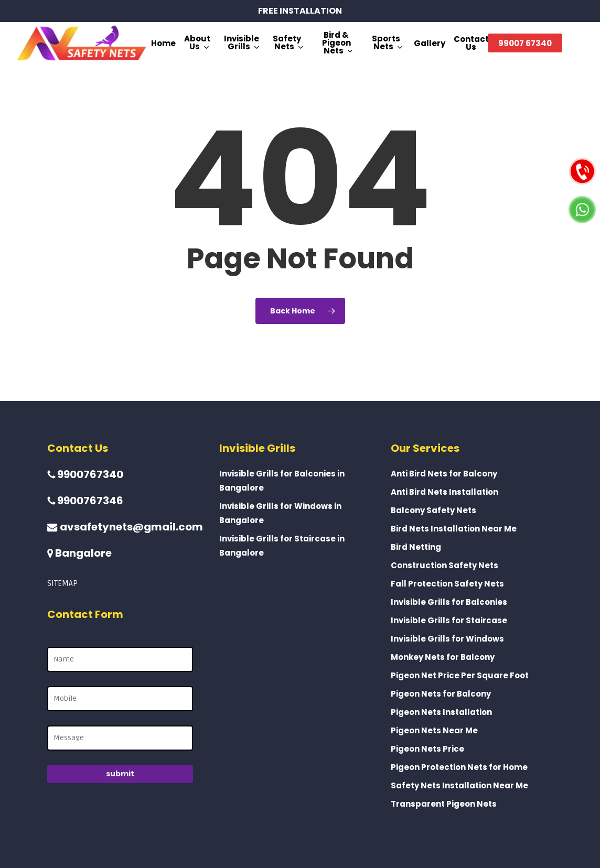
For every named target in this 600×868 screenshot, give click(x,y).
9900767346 (85, 501)
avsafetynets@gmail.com (125, 527)
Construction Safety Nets (444, 565)
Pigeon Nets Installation (441, 712)
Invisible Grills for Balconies (449, 602)
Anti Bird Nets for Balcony (444, 474)
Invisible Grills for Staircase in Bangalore (282, 546)
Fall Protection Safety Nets (447, 584)
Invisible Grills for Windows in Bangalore (280, 513)
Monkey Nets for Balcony (443, 657)
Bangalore (79, 553)
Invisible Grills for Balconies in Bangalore (282, 481)
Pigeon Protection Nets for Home (459, 767)
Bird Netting (416, 547)
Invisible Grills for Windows (447, 639)
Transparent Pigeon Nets (444, 804)
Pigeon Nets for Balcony (441, 694)
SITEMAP (62, 583)
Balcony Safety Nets (433, 510)
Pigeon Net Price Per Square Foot (460, 675)
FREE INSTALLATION (300, 11)
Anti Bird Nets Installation (444, 492)
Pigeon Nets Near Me (434, 730)
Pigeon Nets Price (427, 749)
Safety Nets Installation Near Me (459, 785)
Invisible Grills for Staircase (449, 620)
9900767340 (85, 474)
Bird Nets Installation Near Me (454, 529)
